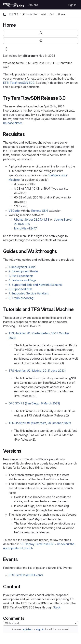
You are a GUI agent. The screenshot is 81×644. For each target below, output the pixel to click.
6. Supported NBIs (20, 289)
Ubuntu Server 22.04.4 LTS (32, 220)
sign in (40, 629)
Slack (57, 607)
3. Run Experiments (21, 276)
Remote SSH (40, 211)
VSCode (14, 211)
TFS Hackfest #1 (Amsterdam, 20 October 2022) (40, 423)
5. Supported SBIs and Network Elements (35, 285)
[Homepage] (13, 5)
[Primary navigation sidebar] (5, 14)
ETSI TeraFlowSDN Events (26, 575)
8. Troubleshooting (21, 298)
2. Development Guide (23, 271)
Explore (33, 5)
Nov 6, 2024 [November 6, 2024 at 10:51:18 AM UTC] (47, 56)
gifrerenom (30, 56)
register (27, 629)
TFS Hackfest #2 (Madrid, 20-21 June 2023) (37, 371)
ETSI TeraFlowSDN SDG (19, 83)
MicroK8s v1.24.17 (26, 228)
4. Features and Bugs (22, 280)
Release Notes (13, 123)
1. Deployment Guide (22, 267)
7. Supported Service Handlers (29, 293)
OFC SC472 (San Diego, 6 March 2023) (34, 403)
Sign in (72, 5)
